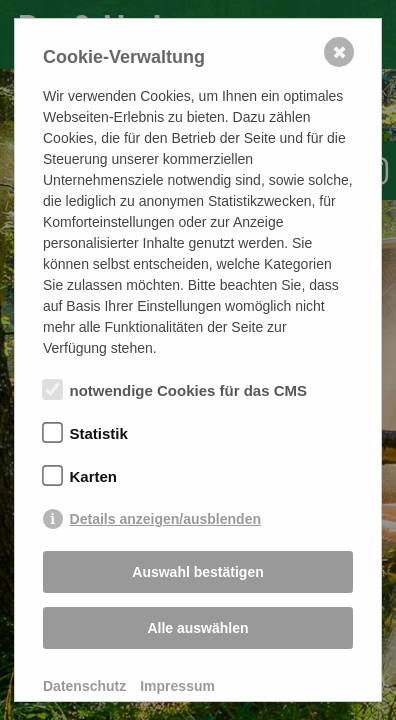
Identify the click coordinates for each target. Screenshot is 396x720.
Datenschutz (84, 686)
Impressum (177, 686)
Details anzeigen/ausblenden (165, 519)
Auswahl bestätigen (197, 572)
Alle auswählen (197, 628)
